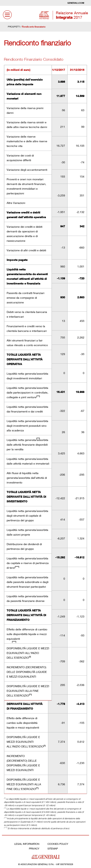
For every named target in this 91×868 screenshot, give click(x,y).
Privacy (34, 848)
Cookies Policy (58, 844)
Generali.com (76, 3)
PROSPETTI (14, 27)
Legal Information (27, 844)
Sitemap (53, 848)
